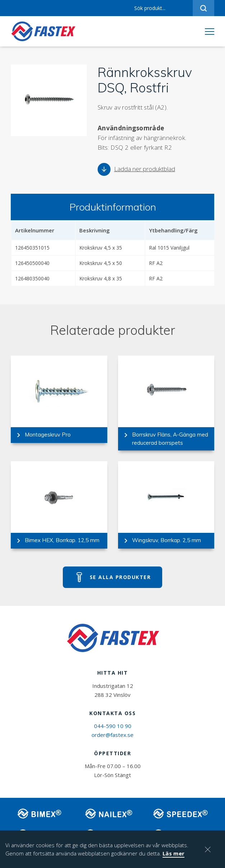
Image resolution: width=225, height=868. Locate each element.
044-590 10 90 (113, 726)
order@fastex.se (112, 735)
